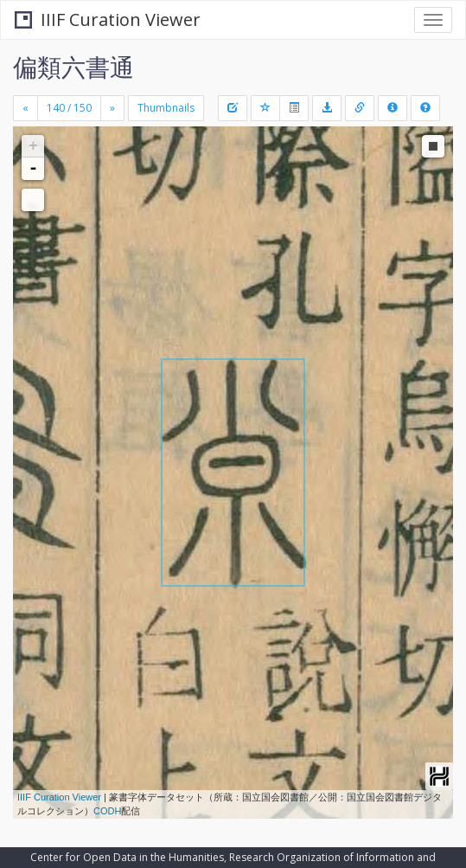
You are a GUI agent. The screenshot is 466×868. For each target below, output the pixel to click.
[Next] (112, 108)
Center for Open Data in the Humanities (127, 857)
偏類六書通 (73, 67)
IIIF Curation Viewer (108, 19)
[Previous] (26, 108)
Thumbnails (166, 108)
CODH (107, 811)
